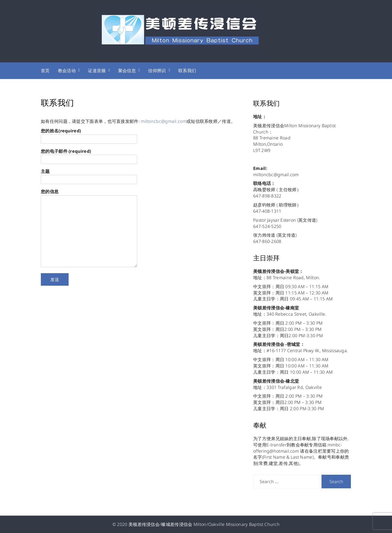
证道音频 (97, 71)
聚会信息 (127, 71)
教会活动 (67, 71)
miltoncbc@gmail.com (164, 121)
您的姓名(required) (89, 135)
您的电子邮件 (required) (89, 155)
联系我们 (187, 71)
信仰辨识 (157, 71)
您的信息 (89, 229)
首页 (45, 71)
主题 (89, 175)
